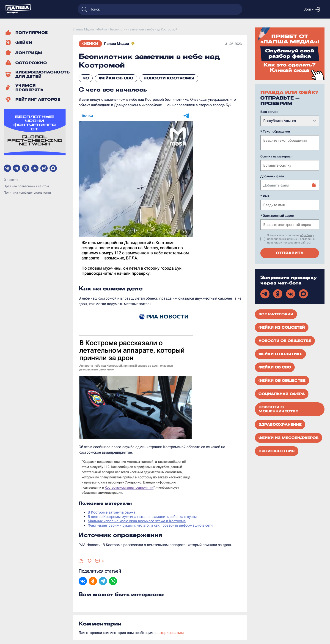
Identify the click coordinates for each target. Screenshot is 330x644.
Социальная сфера (282, 393)
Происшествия (277, 451)
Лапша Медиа (116, 44)
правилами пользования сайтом (289, 242)
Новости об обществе (285, 340)
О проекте (11, 180)
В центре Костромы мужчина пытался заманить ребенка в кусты (142, 517)
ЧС (86, 78)
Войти (312, 9)
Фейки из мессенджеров (289, 437)
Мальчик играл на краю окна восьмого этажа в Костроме (137, 521)
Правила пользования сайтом (26, 186)
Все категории (276, 314)
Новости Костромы (169, 78)
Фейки (90, 44)
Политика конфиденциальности (27, 192)
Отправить (290, 253)
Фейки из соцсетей (282, 327)
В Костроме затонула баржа (112, 512)
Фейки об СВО (116, 78)
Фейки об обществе (282, 380)
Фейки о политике (280, 354)
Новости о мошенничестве (278, 409)
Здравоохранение (280, 424)
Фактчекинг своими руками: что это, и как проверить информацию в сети (150, 525)
